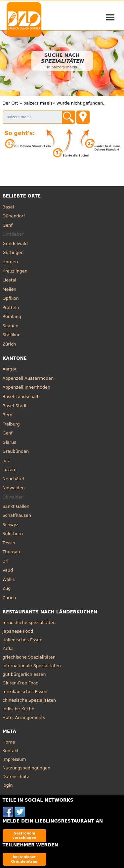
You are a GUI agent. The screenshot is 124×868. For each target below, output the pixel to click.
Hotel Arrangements (24, 717)
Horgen (10, 262)
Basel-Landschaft (21, 396)
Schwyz (11, 525)
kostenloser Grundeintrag (24, 859)
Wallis (9, 579)
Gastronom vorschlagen (24, 835)
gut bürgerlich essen (24, 674)
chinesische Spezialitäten (29, 700)
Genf (8, 225)
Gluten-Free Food (21, 683)
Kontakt (11, 751)
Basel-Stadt (15, 406)
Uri (6, 561)
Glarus (9, 442)
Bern (8, 415)
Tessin (9, 543)
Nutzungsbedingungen (27, 768)
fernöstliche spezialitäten (29, 623)
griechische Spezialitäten (29, 657)
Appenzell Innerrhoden (27, 387)
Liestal (10, 280)
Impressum (14, 759)
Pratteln (11, 308)
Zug (7, 588)
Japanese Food (18, 631)
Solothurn (13, 534)
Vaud (8, 570)
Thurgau (11, 552)
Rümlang (12, 316)
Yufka (8, 648)
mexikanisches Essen (25, 692)
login (8, 785)
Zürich (9, 344)
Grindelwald (15, 243)
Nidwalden (14, 488)
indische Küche (19, 709)
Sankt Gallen (16, 506)
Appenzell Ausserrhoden (28, 378)
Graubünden (16, 451)
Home (9, 742)
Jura (7, 461)
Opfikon (11, 298)
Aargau (10, 369)
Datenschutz (16, 777)
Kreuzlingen (15, 271)
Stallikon (12, 335)
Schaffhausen (17, 515)
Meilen (10, 289)
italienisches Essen (23, 640)
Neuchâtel (13, 479)
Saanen (11, 326)
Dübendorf (14, 216)
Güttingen (13, 252)
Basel (8, 207)
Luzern (10, 470)
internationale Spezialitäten (32, 666)
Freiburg (11, 424)
